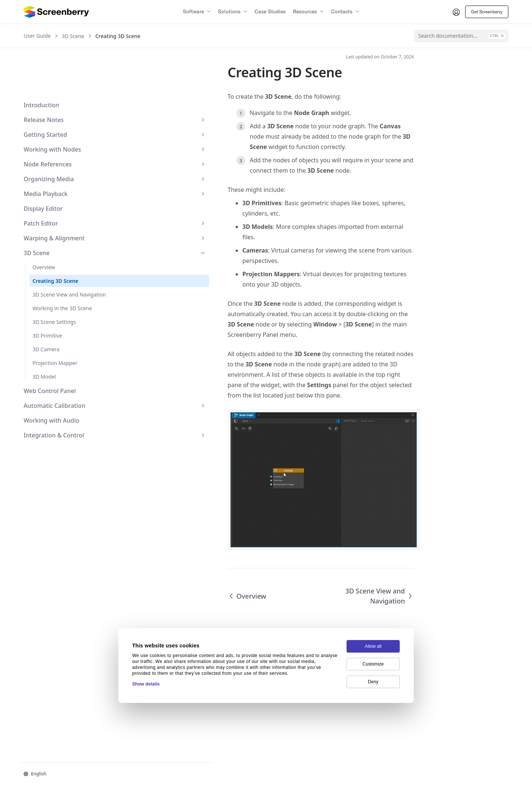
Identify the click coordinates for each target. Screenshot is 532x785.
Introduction (41, 61)
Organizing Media (60, 135)
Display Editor (43, 165)
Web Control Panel (50, 355)
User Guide (37, 36)
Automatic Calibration (60, 370)
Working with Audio (52, 385)
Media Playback (60, 150)
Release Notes (60, 76)
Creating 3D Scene (55, 237)
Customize (373, 629)
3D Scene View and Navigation (55, 255)
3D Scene (60, 209)
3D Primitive (47, 300)
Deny (373, 646)
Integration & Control (60, 399)
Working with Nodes (60, 106)
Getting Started (60, 91)
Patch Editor (60, 180)
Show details (146, 649)
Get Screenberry (487, 12)
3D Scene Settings (54, 286)
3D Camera (46, 313)
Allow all (373, 611)
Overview (44, 224)
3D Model (44, 341)
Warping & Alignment (60, 194)
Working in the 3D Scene (62, 272)
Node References (60, 121)
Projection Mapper (55, 327)
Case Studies (270, 11)
